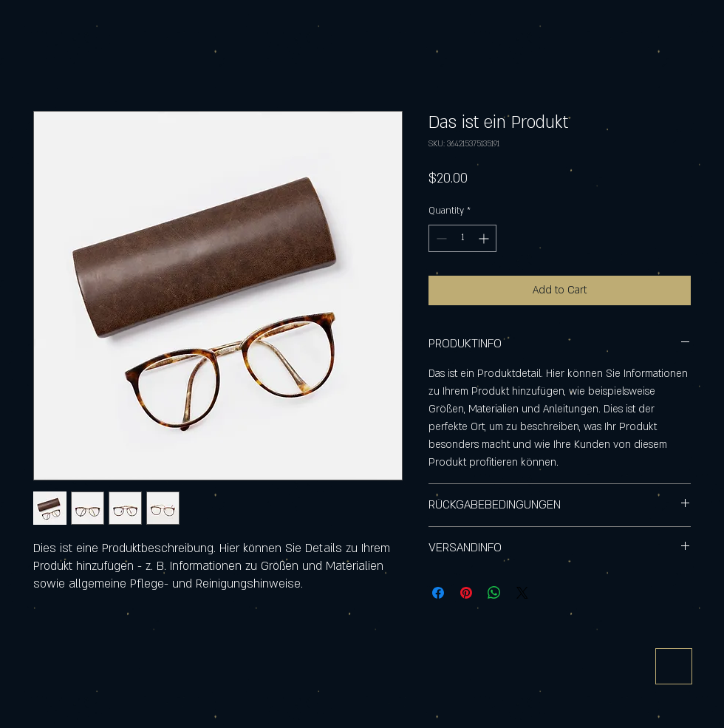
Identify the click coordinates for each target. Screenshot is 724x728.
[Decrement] (440, 238)
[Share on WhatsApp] (494, 593)
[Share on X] (522, 593)
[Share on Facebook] (438, 593)
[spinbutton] (462, 238)
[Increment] (485, 238)
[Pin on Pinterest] (466, 593)
